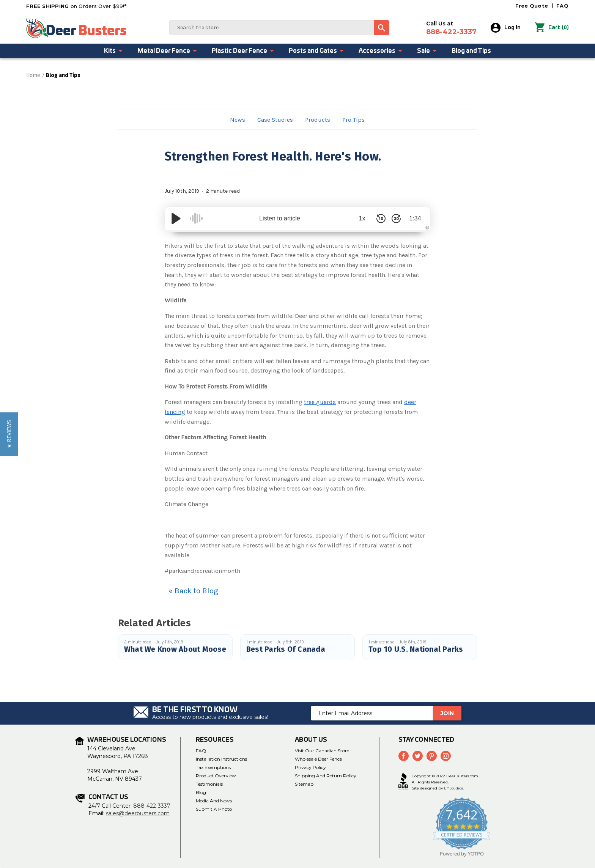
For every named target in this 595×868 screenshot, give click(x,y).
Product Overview (216, 776)
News (238, 120)
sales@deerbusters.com (138, 813)
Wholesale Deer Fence (318, 759)
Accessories (381, 51)
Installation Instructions (221, 759)
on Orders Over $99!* (76, 6)
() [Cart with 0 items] (552, 28)
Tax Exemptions (213, 767)
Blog (201, 792)
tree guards (320, 402)
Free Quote (532, 6)
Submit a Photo (214, 809)
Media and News (214, 801)
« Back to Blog (193, 591)
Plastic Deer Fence (243, 51)
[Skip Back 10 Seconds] (381, 219)
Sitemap (304, 784)
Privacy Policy (310, 767)
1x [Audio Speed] (362, 218)
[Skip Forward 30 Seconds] (396, 219)
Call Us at (451, 28)
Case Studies (275, 120)
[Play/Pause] (176, 219)
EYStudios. (454, 788)
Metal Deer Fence (167, 51)
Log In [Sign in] (506, 28)
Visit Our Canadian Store (322, 751)
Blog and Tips (471, 51)
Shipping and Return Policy (326, 776)
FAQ (562, 6)
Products (318, 120)
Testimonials (209, 784)
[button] (9, 434)
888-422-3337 (152, 806)
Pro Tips (353, 120)
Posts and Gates (316, 51)
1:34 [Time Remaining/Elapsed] (415, 218)
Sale (427, 51)
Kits (113, 51)
